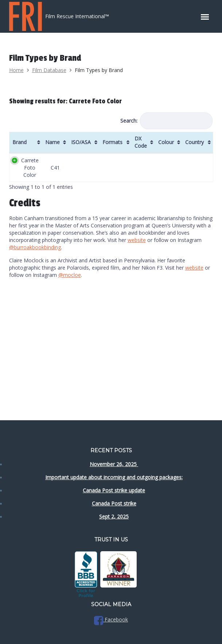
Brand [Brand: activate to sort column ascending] (20, 142)
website (137, 240)
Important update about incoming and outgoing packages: (114, 477)
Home (16, 70)
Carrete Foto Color (30, 168)
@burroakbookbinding (35, 247)
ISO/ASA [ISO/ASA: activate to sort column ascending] (81, 142)
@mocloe (70, 275)
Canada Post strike (114, 503)
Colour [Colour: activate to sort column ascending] (166, 142)
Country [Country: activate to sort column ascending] (194, 142)
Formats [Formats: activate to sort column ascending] (112, 142)
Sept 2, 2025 (114, 516)
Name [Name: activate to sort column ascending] (52, 142)
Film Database (49, 70)
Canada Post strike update (114, 490)
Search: (166, 121)
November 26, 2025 (114, 464)
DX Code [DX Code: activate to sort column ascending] (141, 142)
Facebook (111, 619)
